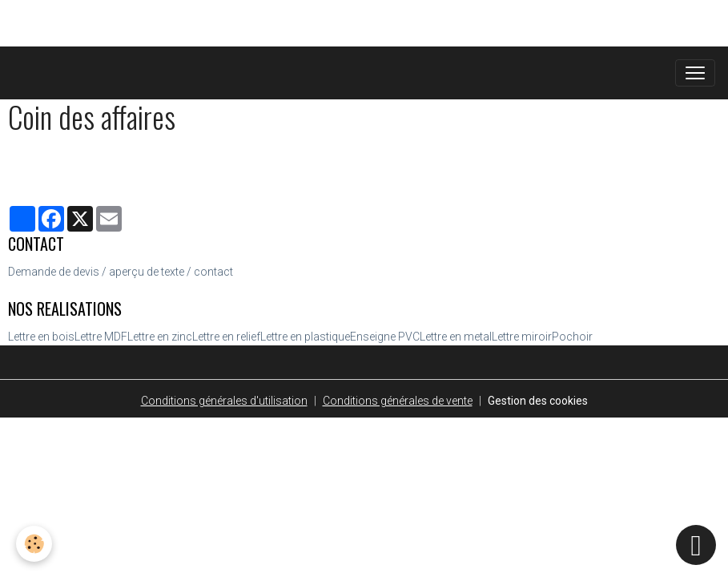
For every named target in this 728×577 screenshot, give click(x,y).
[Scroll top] (696, 545)
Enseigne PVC (385, 337)
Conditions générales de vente (398, 401)
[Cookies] (34, 544)
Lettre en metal (456, 337)
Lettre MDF (101, 337)
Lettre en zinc (160, 337)
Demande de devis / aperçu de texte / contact (121, 272)
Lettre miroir (522, 337)
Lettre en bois (41, 337)
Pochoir (572, 337)
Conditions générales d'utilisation (224, 401)
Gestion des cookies (538, 401)
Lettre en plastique (305, 337)
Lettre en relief (226, 337)
